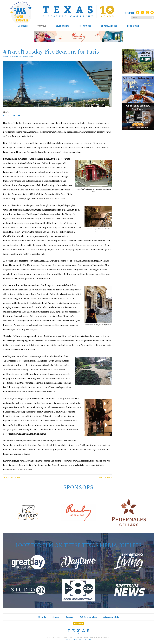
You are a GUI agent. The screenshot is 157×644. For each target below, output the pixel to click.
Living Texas (63, 26)
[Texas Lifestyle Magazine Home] (78, 12)
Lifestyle (23, 26)
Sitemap (69, 639)
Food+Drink (133, 26)
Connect (130, 13)
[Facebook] (138, 13)
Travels (42, 26)
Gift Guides (85, 26)
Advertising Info (111, 617)
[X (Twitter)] (143, 13)
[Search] (152, 17)
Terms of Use (77, 639)
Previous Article (11, 478)
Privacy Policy (87, 639)
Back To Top (78, 624)
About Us (42, 617)
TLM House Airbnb (88, 617)
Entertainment (109, 26)
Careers (69, 617)
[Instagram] (147, 13)
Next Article (106, 478)
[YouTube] (152, 13)
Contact (56, 617)
